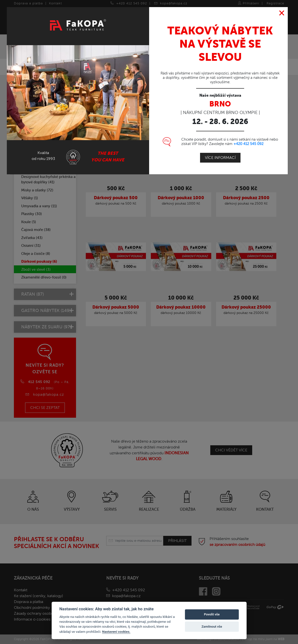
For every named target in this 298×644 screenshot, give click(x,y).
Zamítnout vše (212, 627)
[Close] (282, 13)
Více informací (220, 157)
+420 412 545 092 (248, 144)
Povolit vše (212, 614)
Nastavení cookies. (116, 632)
